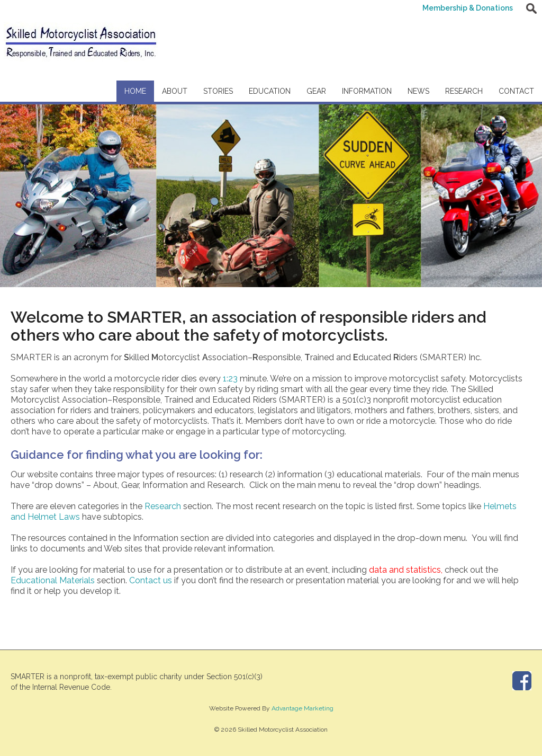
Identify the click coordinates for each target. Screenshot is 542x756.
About (175, 91)
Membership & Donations (468, 8)
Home (135, 91)
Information (367, 91)
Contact (516, 91)
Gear (316, 91)
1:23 (230, 379)
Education (270, 91)
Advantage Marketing (302, 708)
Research (464, 91)
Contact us (151, 580)
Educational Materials (53, 580)
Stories (218, 91)
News (418, 91)
